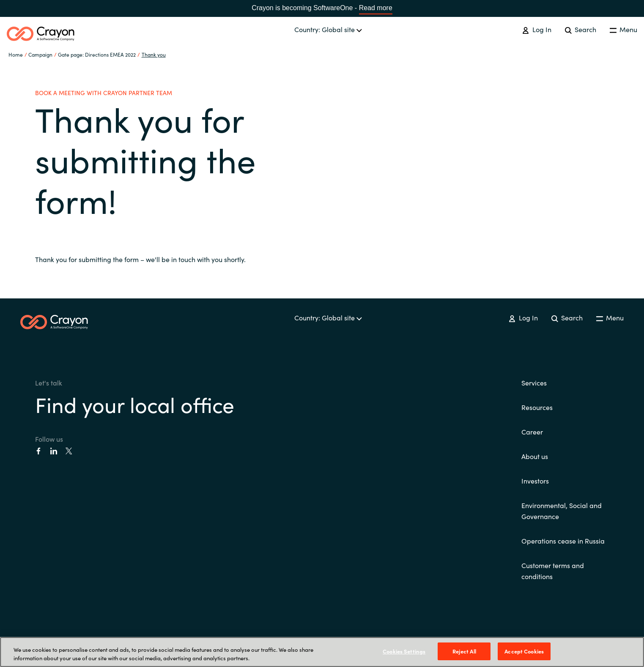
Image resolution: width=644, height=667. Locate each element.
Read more (376, 8)
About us (535, 456)
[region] (322, 652)
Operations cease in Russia (563, 541)
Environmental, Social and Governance (562, 511)
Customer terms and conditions (553, 571)
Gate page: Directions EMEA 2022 (97, 54)
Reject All (464, 651)
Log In (537, 29)
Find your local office (135, 404)
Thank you (154, 54)
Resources (537, 407)
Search (581, 29)
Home (16, 54)
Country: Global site (328, 29)
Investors (535, 481)
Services (534, 383)
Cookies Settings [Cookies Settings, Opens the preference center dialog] (404, 651)
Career (532, 432)
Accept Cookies (524, 651)
